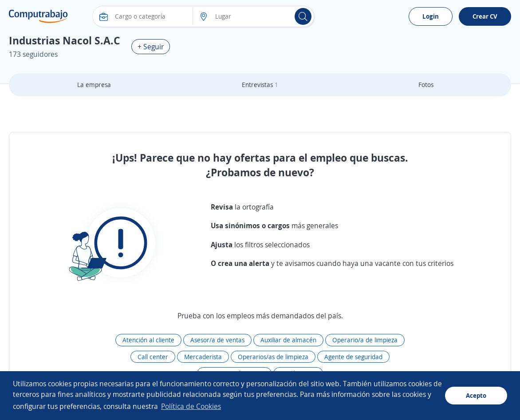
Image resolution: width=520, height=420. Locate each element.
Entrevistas (260, 85)
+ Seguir (151, 47)
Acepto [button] (476, 395)
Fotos (426, 85)
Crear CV (485, 16)
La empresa (94, 85)
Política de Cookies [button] (191, 406)
